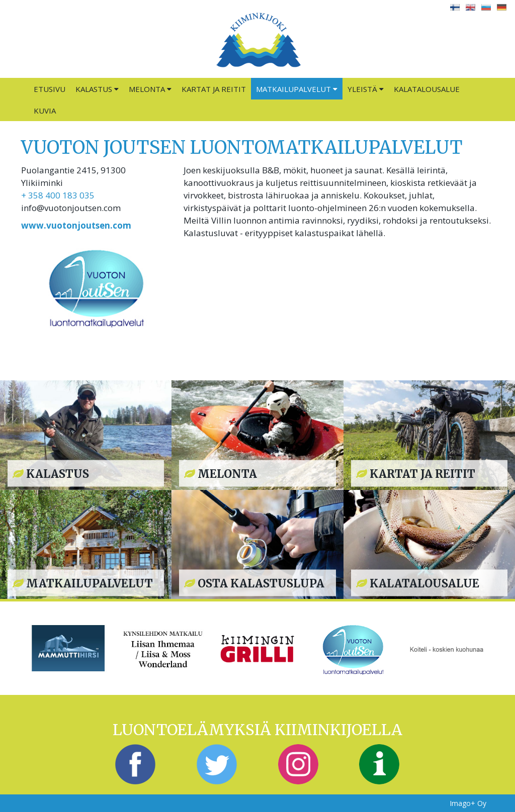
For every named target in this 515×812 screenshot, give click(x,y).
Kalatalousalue (427, 89)
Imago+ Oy (468, 803)
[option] (68, 648)
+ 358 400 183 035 (58, 195)
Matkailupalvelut (297, 89)
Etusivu (50, 89)
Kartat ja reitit (214, 89)
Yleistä (366, 89)
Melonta (150, 89)
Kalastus (97, 89)
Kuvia (45, 111)
